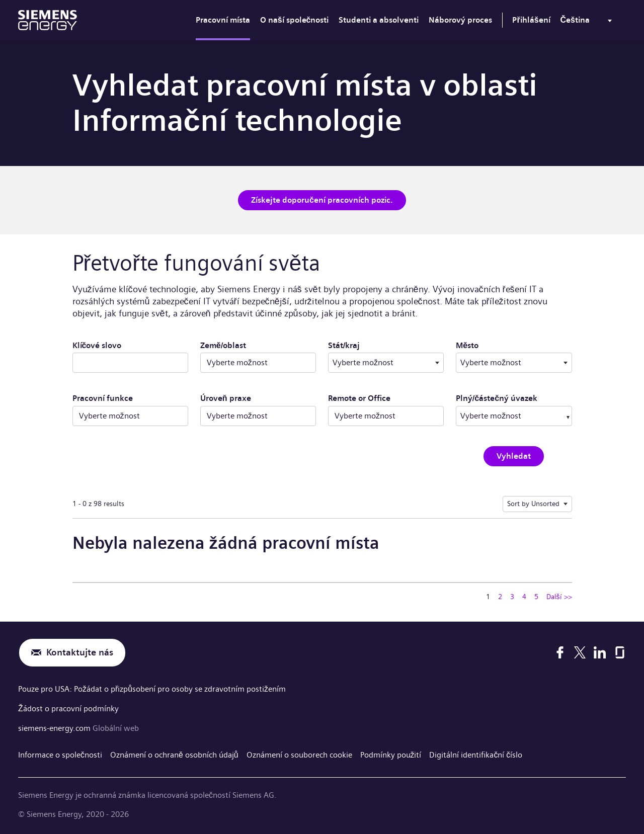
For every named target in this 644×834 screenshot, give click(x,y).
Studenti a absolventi (379, 20)
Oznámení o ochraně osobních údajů (174, 754)
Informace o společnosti (60, 754)
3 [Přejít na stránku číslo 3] (512, 597)
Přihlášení (531, 20)
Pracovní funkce (103, 398)
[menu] (588, 22)
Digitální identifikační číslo (476, 754)
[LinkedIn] (600, 653)
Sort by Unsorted (533, 504)
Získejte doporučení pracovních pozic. (322, 200)
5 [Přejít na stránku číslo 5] (536, 597)
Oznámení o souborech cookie (299, 754)
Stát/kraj (375, 345)
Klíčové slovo (97, 345)
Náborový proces (460, 20)
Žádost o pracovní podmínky (68, 708)
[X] (580, 653)
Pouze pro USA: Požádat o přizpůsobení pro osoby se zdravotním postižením (152, 689)
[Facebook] (560, 653)
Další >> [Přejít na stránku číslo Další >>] (559, 597)
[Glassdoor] (620, 653)
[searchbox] (504, 416)
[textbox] (386, 363)
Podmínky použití (391, 754)
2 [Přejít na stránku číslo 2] (500, 597)
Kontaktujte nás (80, 653)
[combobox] (386, 363)
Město (499, 345)
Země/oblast (223, 345)
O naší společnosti (295, 20)
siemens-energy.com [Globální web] (55, 727)
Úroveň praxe (226, 398)
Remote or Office (359, 398)
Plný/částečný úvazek (497, 398)
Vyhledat (514, 456)
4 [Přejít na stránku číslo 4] (524, 597)
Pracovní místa (223, 20)
